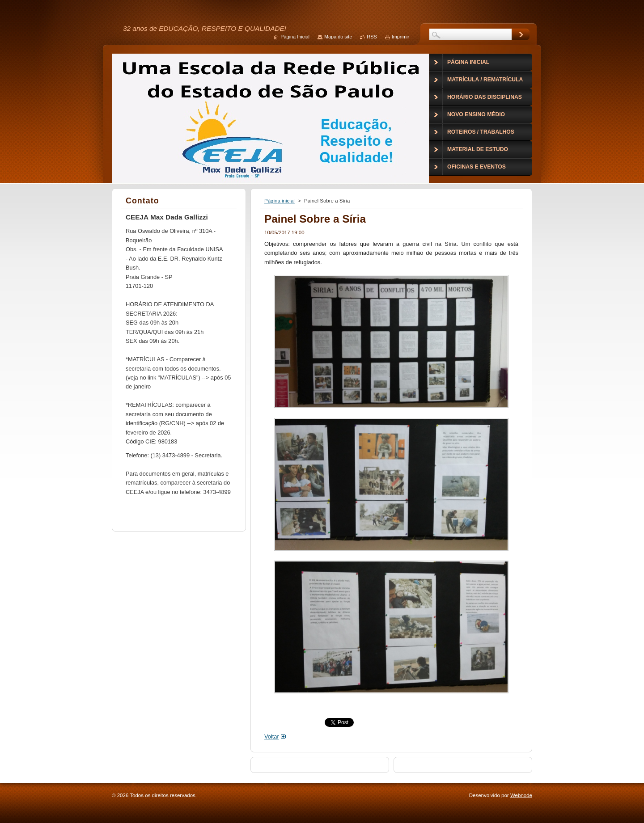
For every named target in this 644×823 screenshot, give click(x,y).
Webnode (521, 795)
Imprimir (400, 37)
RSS (372, 37)
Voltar (272, 736)
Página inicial (280, 201)
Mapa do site (338, 37)
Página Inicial (295, 37)
